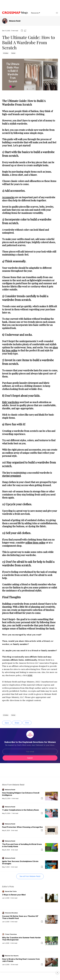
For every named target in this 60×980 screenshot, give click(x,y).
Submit (30, 758)
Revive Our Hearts (12, 956)
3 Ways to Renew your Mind (14, 895)
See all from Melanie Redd (30, 876)
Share (17, 723)
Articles (6, 53)
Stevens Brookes (11, 913)
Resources (36, 13)
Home (13, 53)
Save (7, 723)
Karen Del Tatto (11, 891)
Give (27, 723)
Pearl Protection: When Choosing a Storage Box (22, 827)
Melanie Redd (15, 21)
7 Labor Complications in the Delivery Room (20, 810)
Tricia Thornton (11, 934)
